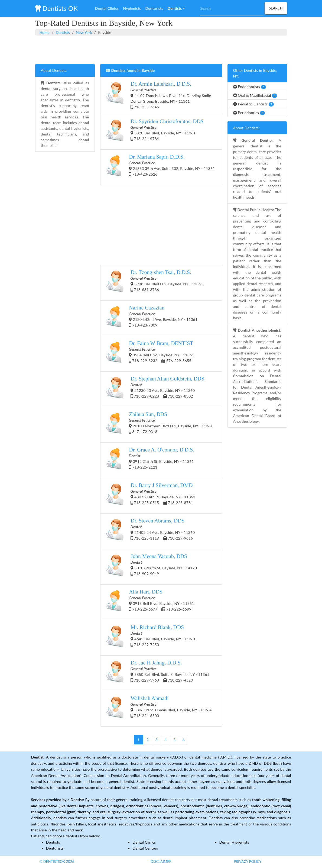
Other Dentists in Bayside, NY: (255, 73)
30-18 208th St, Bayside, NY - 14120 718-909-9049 (151, 567)
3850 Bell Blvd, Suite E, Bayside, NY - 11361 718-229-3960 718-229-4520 (158, 673)
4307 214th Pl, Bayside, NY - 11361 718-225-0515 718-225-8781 (151, 496)
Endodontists (250, 87)
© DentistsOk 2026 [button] (57, 861)
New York (84, 32)
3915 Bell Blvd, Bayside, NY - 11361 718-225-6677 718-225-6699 (150, 602)
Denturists (55, 848)
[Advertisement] (161, 49)
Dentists (63, 32)
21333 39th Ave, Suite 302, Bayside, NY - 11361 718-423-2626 (160, 167)
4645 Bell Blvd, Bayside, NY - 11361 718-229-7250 (151, 638)
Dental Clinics (144, 842)
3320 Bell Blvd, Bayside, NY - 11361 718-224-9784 (155, 132)
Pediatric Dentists (254, 104)
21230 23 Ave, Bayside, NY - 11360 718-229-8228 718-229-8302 (155, 389)
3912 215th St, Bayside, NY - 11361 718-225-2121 (150, 460)
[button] (176, 8)
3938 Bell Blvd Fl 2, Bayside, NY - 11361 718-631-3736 (155, 283)
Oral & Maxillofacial (255, 95)
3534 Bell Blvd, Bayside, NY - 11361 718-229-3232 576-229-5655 (150, 354)
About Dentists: (54, 70)
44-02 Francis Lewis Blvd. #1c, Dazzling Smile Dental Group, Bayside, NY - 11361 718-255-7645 (158, 95)
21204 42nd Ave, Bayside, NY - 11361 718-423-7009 (152, 318)
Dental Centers (145, 848)
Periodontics (249, 113)
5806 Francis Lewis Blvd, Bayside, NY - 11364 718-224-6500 (159, 709)
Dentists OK (56, 8)
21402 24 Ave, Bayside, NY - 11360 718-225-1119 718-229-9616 (150, 531)
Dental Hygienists (234, 842)
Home (45, 32)
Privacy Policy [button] (248, 861)
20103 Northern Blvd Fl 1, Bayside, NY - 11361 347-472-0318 (159, 425)
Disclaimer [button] (161, 861)
